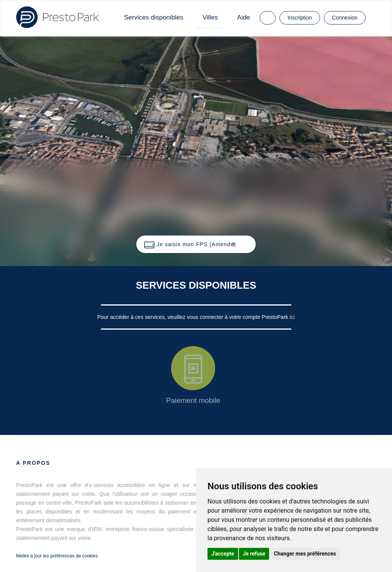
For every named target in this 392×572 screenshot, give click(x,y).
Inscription (300, 18)
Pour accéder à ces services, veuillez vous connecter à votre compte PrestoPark (194, 317)
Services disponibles (154, 17)
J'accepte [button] (223, 554)
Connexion (345, 18)
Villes (210, 17)
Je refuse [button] (254, 554)
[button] (196, 244)
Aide (243, 17)
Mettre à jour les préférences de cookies (57, 556)
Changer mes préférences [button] (305, 554)
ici (292, 317)
